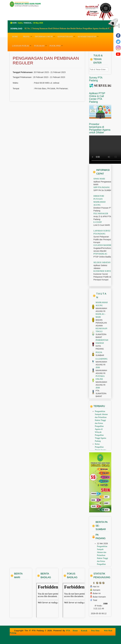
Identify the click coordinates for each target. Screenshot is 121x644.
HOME (15, 37)
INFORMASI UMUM (45, 36)
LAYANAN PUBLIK (22, 46)
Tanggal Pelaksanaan (23, 72)
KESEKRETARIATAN (88, 36)
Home (76, 631)
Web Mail (108, 631)
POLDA (99, 352)
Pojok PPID (56, 46)
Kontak (84, 631)
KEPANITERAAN (67, 36)
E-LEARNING (102, 359)
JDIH (98, 368)
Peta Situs (96, 631)
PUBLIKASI (41, 46)
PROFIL (28, 36)
